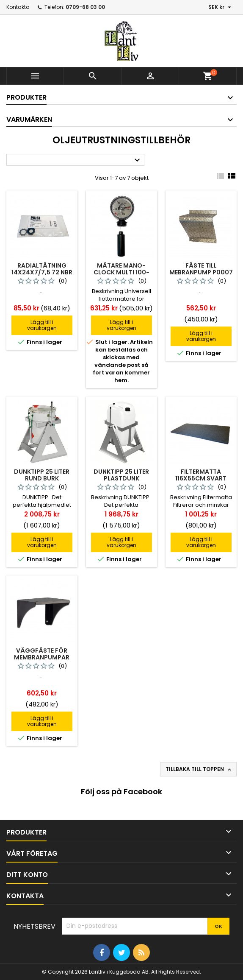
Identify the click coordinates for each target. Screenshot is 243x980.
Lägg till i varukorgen (42, 325)
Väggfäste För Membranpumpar (42, 654)
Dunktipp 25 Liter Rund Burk (42, 475)
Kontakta (18, 7)
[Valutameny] (221, 7)
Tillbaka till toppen (199, 769)
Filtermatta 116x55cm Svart (201, 475)
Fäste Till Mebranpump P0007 (201, 269)
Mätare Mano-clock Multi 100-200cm (121, 272)
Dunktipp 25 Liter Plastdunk (121, 475)
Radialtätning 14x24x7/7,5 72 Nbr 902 (42, 272)
